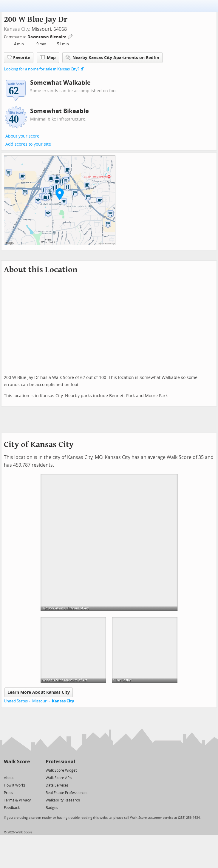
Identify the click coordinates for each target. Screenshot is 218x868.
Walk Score (17, 762)
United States (16, 701)
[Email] (26, 770)
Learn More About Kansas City (39, 692)
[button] (60, 194)
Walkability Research (63, 800)
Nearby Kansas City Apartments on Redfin (112, 57)
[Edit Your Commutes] (70, 36)
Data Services (57, 785)
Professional (60, 762)
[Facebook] (17, 770)
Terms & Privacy (17, 800)
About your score (22, 136)
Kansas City (17, 29)
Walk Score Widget (61, 770)
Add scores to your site (28, 144)
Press (8, 793)
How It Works (15, 785)
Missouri (40, 701)
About (9, 778)
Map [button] (48, 58)
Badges (52, 808)
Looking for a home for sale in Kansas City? (42, 69)
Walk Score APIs (59, 778)
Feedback (12, 808)
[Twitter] (7, 770)
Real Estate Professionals (67, 793)
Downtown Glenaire (47, 37)
